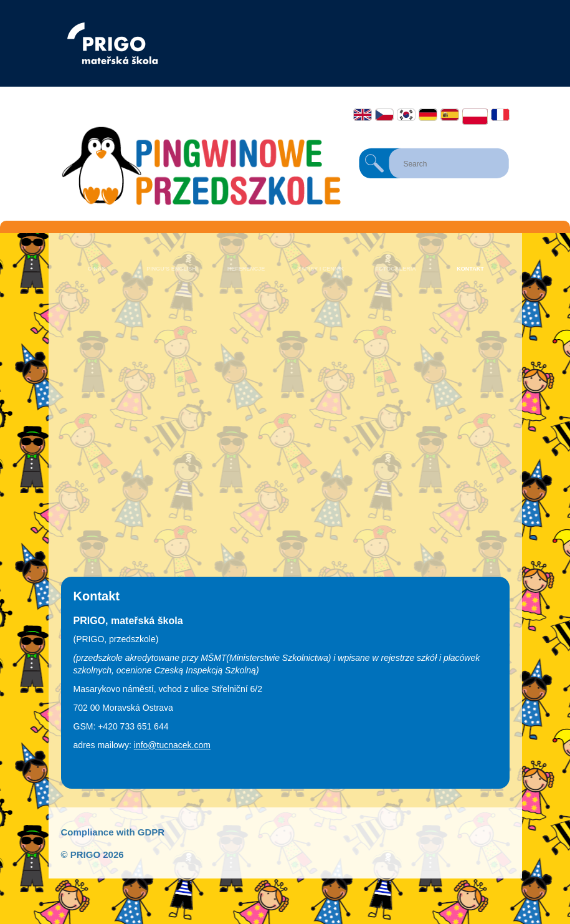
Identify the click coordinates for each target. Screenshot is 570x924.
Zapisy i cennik (321, 269)
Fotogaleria (395, 269)
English (363, 115)
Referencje (246, 269)
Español (450, 115)
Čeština (384, 115)
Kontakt (470, 269)
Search (374, 163)
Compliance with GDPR (113, 832)
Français (500, 115)
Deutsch (428, 115)
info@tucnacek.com (172, 745)
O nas (97, 269)
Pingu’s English (171, 269)
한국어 (406, 115)
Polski (475, 117)
